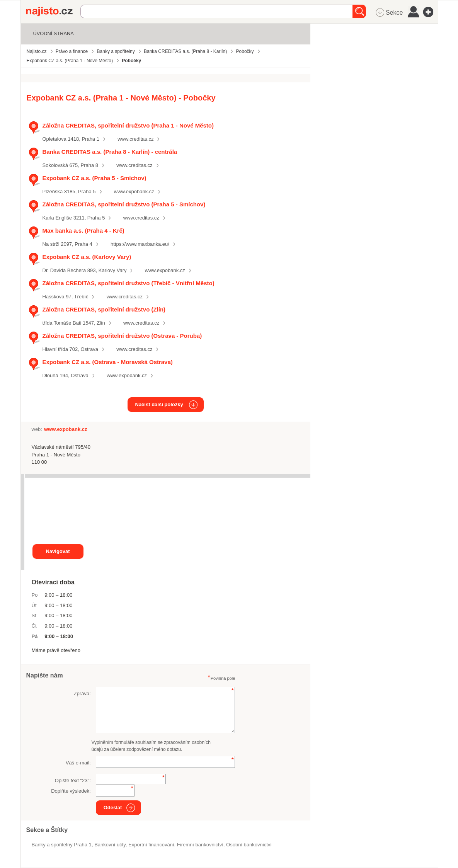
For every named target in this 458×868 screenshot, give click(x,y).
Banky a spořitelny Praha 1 (62, 845)
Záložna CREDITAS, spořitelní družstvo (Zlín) (104, 309)
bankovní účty (110, 845)
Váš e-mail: (78, 763)
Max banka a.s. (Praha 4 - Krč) (83, 231)
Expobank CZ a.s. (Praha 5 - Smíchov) (94, 178)
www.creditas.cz (135, 139)
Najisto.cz (53, 12)
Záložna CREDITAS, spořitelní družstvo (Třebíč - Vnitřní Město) (129, 283)
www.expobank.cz (134, 191)
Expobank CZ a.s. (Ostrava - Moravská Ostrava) (108, 362)
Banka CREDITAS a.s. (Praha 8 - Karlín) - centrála (110, 152)
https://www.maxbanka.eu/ (140, 244)
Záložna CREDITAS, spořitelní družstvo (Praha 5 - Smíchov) (124, 204)
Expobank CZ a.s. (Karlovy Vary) (87, 257)
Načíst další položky (159, 404)
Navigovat (58, 551)
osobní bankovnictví (249, 845)
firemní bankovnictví (200, 845)
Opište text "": (73, 780)
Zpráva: (82, 694)
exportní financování (151, 845)
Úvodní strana (54, 33)
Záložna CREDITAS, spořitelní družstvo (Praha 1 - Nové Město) (128, 125)
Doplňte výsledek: (71, 791)
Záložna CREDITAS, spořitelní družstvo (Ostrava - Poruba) (122, 336)
